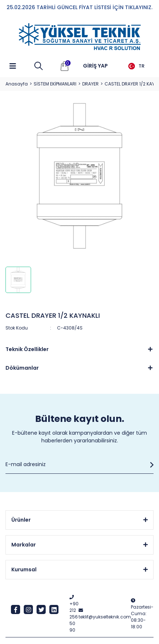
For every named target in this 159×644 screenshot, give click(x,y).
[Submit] (150, 465)
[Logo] (80, 37)
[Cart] (65, 66)
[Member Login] (95, 66)
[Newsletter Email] (79, 465)
